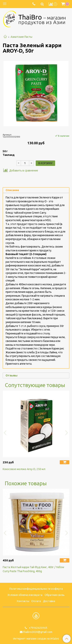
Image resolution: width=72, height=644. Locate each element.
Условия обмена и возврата (25, 595)
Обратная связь (55, 595)
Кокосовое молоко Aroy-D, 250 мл (24, 469)
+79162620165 (38, 628)
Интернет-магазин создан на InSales (36, 639)
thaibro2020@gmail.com (38, 632)
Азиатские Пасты (21, 37)
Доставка (49, 601)
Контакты (23, 601)
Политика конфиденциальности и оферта (36, 589)
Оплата (36, 601)
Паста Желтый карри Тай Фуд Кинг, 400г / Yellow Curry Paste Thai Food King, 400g (33, 569)
